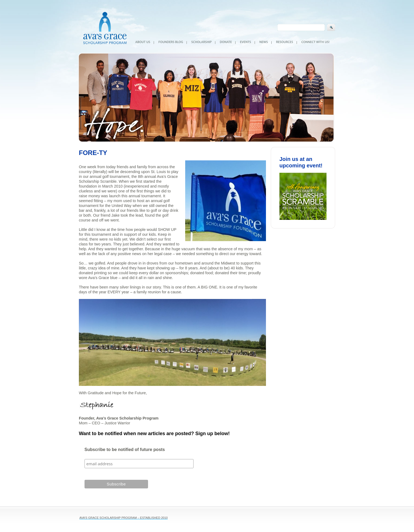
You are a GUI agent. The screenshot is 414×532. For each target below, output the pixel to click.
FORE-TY (93, 153)
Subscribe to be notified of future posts (125, 450)
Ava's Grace (105, 26)
